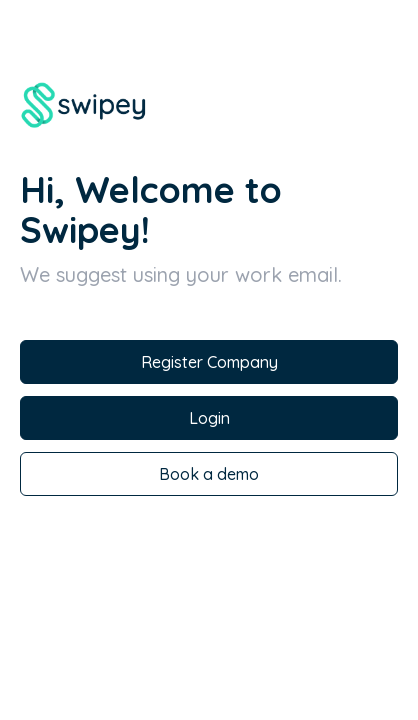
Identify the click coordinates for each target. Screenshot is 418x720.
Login (209, 418)
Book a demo (209, 474)
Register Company (209, 362)
